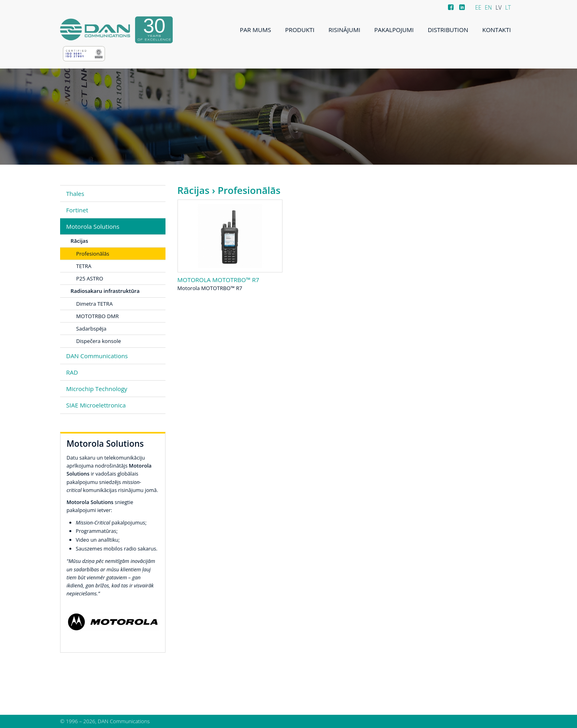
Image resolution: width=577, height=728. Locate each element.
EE (478, 7)
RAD (72, 372)
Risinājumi (344, 30)
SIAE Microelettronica (96, 405)
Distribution (448, 30)
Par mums (256, 30)
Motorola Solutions (93, 226)
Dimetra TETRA (94, 304)
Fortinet (77, 210)
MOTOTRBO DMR (97, 316)
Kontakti (496, 30)
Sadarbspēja (91, 329)
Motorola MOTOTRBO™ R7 (218, 280)
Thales (75, 194)
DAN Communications (97, 356)
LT (508, 7)
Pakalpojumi (394, 30)
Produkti (300, 30)
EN (488, 7)
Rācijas (194, 190)
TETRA (84, 266)
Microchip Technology (97, 389)
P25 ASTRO (90, 278)
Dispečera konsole (99, 341)
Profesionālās (93, 254)
